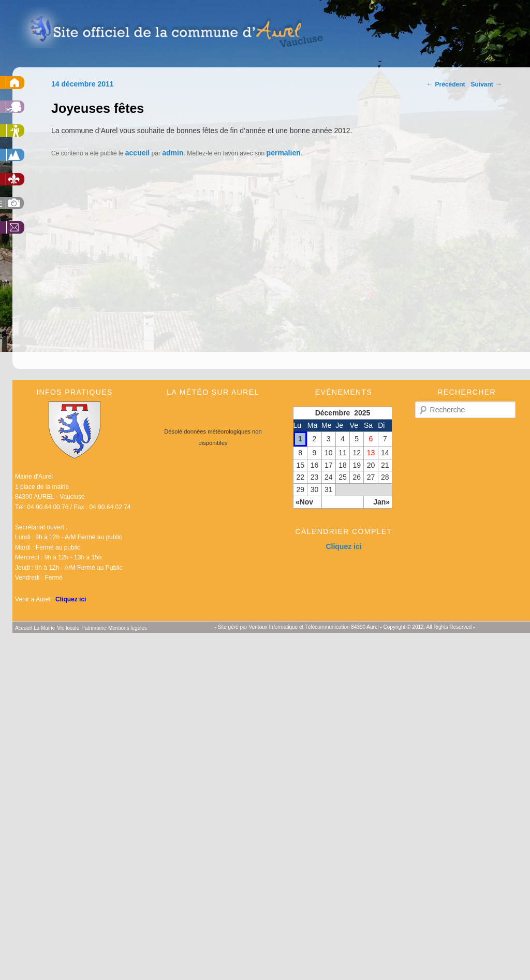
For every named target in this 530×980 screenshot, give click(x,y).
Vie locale (68, 628)
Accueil (23, 628)
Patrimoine (94, 628)
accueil (137, 153)
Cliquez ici (71, 599)
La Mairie (44, 628)
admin (173, 153)
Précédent (445, 84)
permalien (284, 153)
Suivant (487, 84)
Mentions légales (128, 628)
